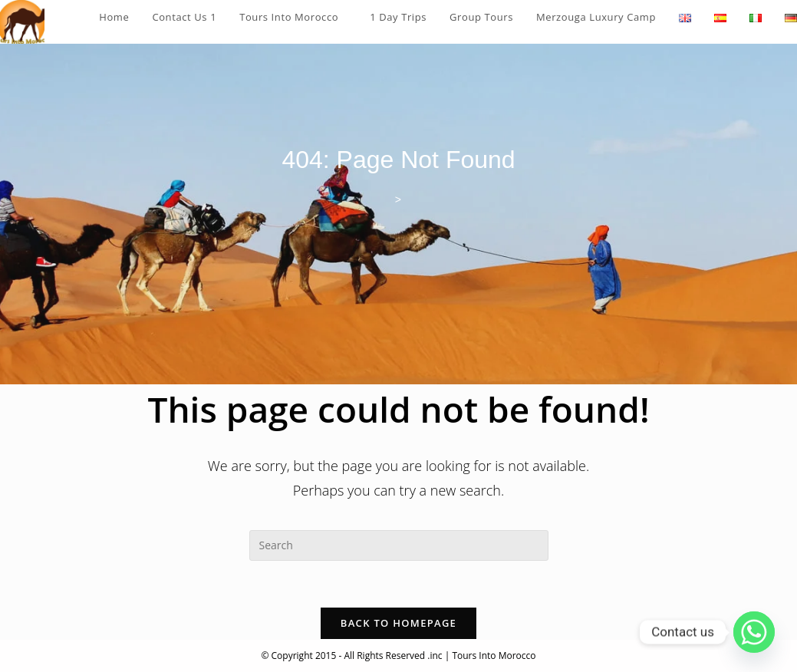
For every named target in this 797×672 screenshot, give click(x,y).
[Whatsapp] (754, 632)
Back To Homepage (398, 623)
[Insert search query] (399, 545)
